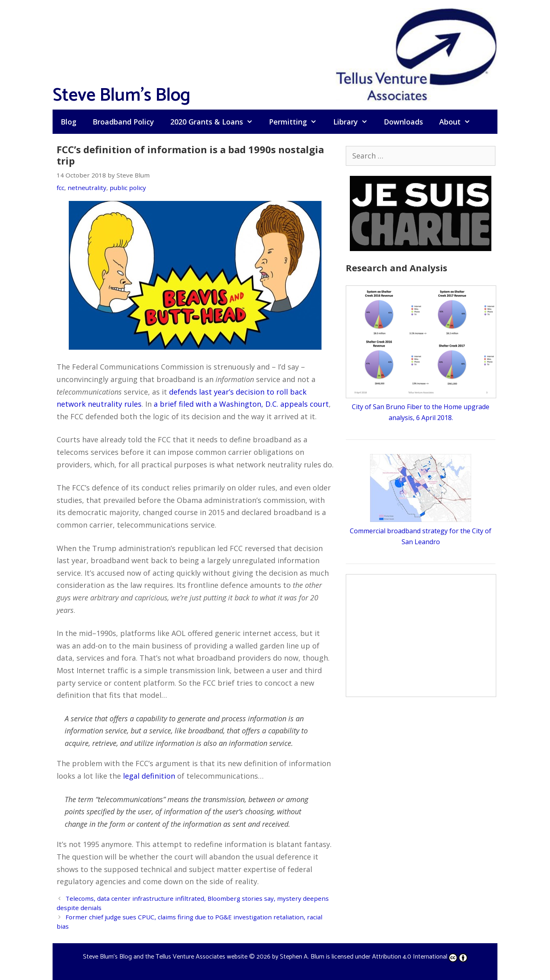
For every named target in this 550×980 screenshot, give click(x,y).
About (459, 122)
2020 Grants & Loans (216, 122)
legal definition (149, 776)
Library (354, 122)
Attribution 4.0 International (420, 957)
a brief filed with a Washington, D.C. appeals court (241, 404)
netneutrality (87, 188)
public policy (128, 188)
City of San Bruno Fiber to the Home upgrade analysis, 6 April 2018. (421, 407)
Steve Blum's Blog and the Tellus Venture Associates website (165, 957)
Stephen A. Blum (302, 957)
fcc (60, 188)
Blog (69, 122)
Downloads (403, 122)
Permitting (297, 122)
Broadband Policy (123, 122)
